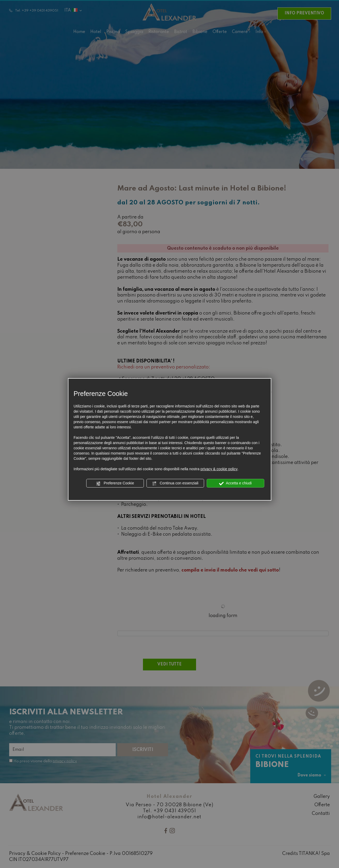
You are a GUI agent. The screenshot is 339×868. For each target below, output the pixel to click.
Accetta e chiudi (235, 483)
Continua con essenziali (175, 483)
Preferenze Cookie (115, 483)
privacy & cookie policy (219, 469)
